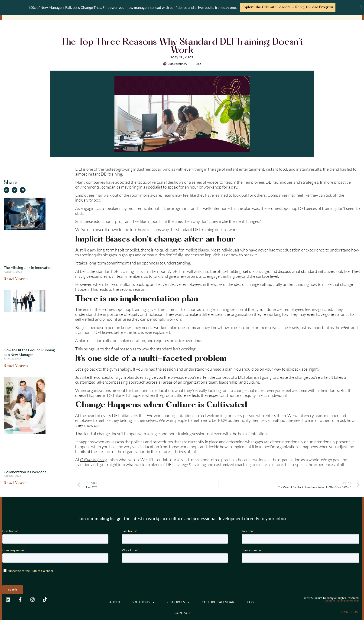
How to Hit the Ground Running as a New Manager (29, 352)
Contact (182, 612)
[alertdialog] (182, 7)
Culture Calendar (218, 602)
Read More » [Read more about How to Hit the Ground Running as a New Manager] (16, 366)
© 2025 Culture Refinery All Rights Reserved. (331, 598)
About (115, 602)
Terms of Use (349, 612)
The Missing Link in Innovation (28, 267)
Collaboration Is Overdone (25, 471)
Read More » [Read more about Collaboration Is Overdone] (16, 483)
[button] (7, 190)
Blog (198, 63)
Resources (178, 602)
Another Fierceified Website (342, 601)
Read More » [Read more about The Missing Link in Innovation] (16, 279)
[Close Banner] (361, 7)
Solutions (143, 602)
